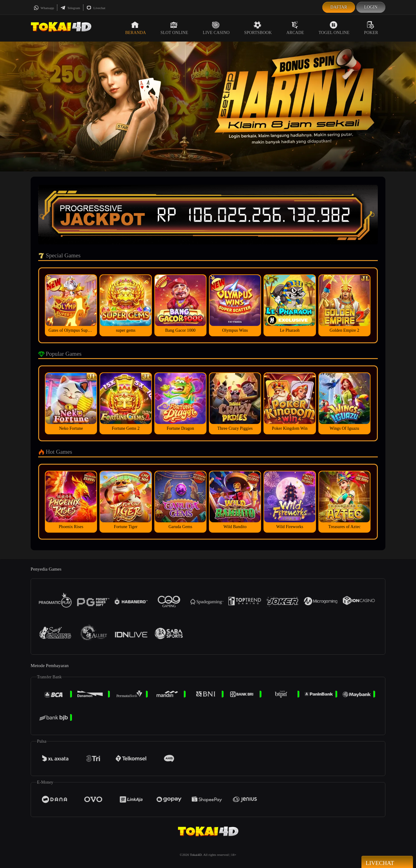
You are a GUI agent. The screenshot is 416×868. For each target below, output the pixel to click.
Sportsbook (258, 28)
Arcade (295, 28)
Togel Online (334, 28)
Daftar (339, 7)
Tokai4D (196, 855)
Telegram (70, 8)
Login (371, 7)
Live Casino (216, 28)
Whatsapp (44, 8)
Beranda (136, 28)
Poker (371, 28)
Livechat (96, 8)
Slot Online (174, 28)
